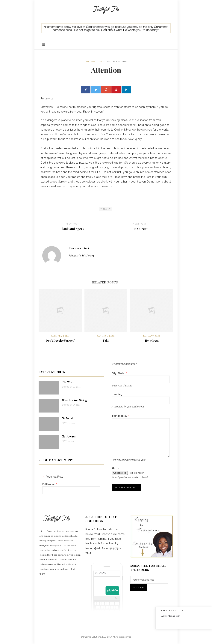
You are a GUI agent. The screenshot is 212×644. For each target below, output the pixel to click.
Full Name (49, 484)
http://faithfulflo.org (83, 256)
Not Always (69, 436)
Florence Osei (79, 248)
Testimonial (119, 416)
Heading (117, 394)
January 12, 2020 (117, 61)
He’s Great (152, 341)
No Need (67, 418)
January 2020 (93, 61)
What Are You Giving (74, 400)
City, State (118, 373)
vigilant (106, 209)
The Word (68, 382)
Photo (115, 468)
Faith (106, 341)
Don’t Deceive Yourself (60, 341)
